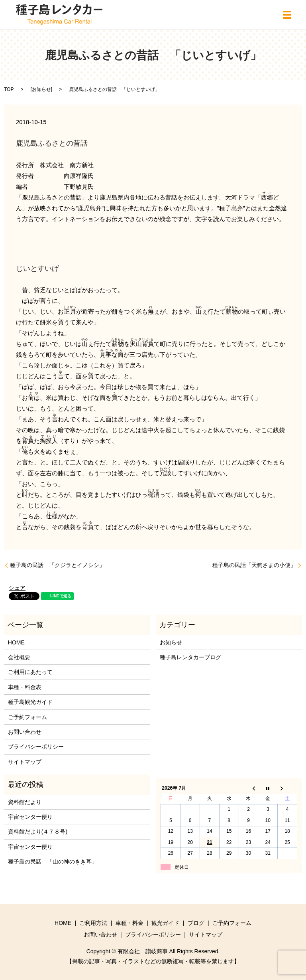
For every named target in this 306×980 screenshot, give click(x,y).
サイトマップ (25, 762)
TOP (9, 89)
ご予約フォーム (27, 717)
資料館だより (25, 802)
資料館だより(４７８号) (38, 832)
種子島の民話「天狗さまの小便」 (254, 565)
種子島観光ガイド (30, 702)
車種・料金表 (25, 687)
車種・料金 (129, 923)
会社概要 (19, 657)
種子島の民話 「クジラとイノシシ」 (57, 565)
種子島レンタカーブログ (190, 657)
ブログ (196, 923)
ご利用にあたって (30, 672)
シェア (17, 588)
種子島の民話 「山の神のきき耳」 (53, 861)
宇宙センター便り (30, 817)
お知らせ (41, 89)
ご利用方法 (93, 923)
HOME (16, 642)
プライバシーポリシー (36, 747)
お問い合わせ (25, 732)
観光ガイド (165, 923)
